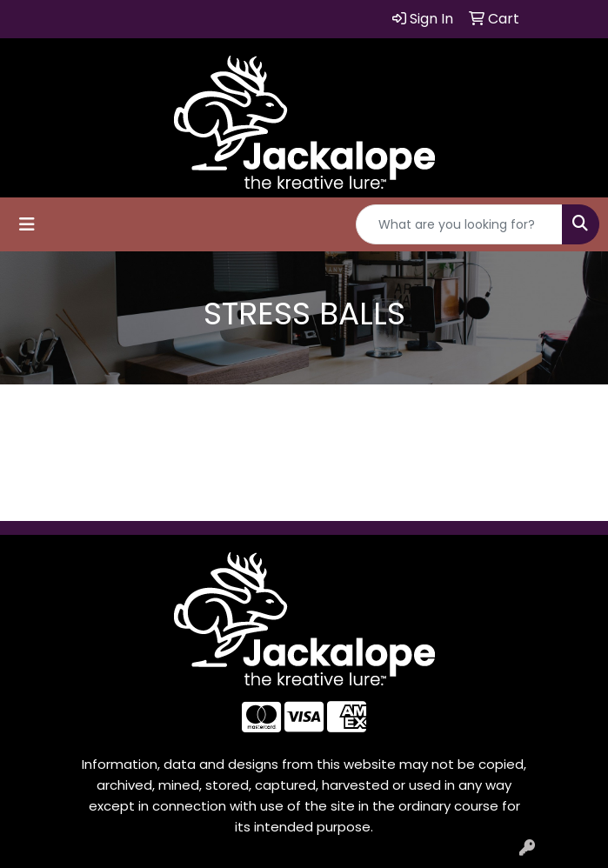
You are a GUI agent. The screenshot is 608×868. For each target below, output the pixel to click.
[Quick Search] (459, 224)
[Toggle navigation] (27, 224)
